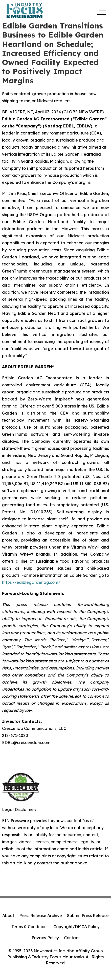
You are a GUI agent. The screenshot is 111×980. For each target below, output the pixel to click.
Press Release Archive (41, 916)
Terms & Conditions (30, 927)
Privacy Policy (45, 938)
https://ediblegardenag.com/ (31, 582)
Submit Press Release (88, 916)
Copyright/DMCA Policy (76, 927)
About (8, 916)
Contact (72, 938)
